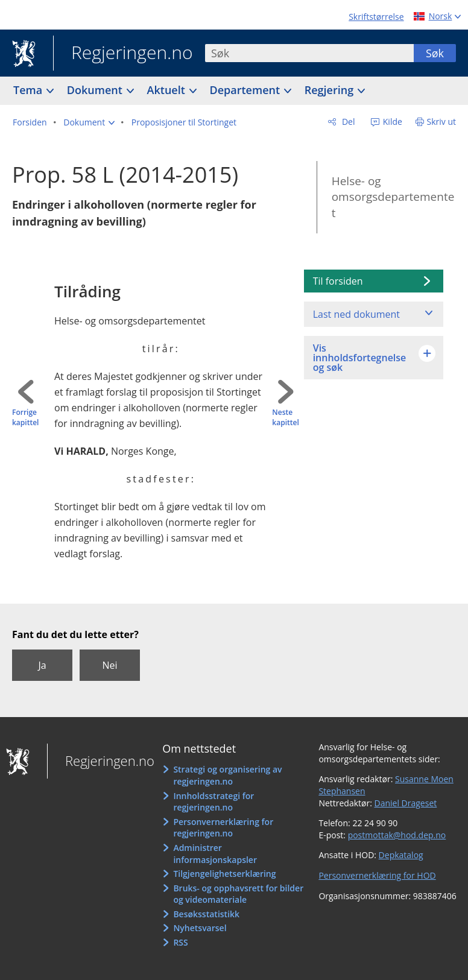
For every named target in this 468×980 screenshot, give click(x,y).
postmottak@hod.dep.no (397, 835)
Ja (42, 665)
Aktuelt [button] (168, 90)
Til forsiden (338, 281)
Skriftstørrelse (376, 17)
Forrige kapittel (25, 418)
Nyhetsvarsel (200, 928)
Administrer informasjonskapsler (215, 854)
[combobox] (309, 53)
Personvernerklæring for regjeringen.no (223, 828)
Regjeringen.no (123, 54)
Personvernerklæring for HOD (377, 875)
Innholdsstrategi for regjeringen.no (213, 802)
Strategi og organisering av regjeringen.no (227, 775)
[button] (89, 122)
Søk (435, 53)
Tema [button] (29, 90)
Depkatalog (401, 855)
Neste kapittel (285, 418)
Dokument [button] (96, 90)
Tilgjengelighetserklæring (224, 874)
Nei (109, 665)
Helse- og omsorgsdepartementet (393, 197)
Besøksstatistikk (206, 914)
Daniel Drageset (406, 803)
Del (347, 122)
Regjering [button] (330, 90)
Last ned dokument (356, 314)
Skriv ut (442, 122)
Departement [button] (246, 90)
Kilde (391, 122)
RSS (180, 942)
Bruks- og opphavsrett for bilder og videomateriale (238, 894)
